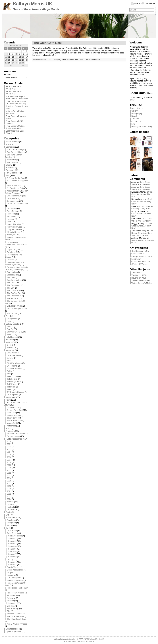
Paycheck (11, 252)
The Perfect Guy (14, 293)
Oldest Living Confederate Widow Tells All (16, 245)
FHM (9, 361)
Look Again (136, 259)
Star (9, 374)
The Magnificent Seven (17, 619)
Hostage (11, 219)
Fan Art (10, 329)
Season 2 (12, 541)
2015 (9, 481)
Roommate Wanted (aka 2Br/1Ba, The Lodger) (17, 268)
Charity (9, 165)
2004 (9, 452)
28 (16, 63)
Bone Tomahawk (14, 196)
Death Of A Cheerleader (17, 204)
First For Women (14, 363)
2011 (9, 470)
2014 (9, 478)
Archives (8, 74)
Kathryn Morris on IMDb (142, 256)
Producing (10, 431)
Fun (7, 316)
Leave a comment (92, 60)
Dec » (23, 66)
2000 (9, 441)
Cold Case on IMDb (140, 251)
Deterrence (12, 209)
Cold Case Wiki (138, 254)
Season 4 (12, 546)
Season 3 (12, 544)
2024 (9, 499)
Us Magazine (13, 395)
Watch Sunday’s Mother (142, 283)
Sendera (11, 606)
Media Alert (11, 397)
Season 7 (12, 554)
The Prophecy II (14, 296)
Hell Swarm (12, 216)
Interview (10, 340)
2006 (9, 457)
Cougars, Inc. (13, 201)
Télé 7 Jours (12, 376)
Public (10, 371)
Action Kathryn (12, 142)
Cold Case (12, 533)
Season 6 (12, 551)
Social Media (11, 517)
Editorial (9, 168)
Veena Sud (12, 423)
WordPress (79, 641)
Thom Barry (12, 418)
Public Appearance (14, 439)
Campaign (10, 147)
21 (16, 60)
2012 (9, 473)
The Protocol (13, 298)
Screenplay (12, 272)
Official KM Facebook (141, 262)
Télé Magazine (13, 382)
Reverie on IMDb (139, 278)
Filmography (137, 113)
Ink (8, 572)
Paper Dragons (14, 250)
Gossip (10, 345)
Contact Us (136, 121)
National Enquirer (15, 368)
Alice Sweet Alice (14, 186)
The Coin (11, 283)
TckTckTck (11, 160)
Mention (10, 347)
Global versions (15, 536)
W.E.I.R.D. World (14, 306)
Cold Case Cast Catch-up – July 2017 (142, 208)
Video (9, 334)
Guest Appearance (15, 570)
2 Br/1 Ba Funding (15, 150)
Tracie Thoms (13, 421)
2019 (9, 489)
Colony (10, 559)
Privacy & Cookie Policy (142, 127)
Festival (10, 507)
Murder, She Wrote (15, 580)
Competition (12, 319)
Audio (9, 327)
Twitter (10, 525)
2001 (9, 444)
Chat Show (12, 531)
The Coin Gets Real (47, 43)
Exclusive (10, 170)
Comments (150, 3)
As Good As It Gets (15, 188)
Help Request (12, 337)
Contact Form (143, 85)
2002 (9, 447)
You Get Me (12, 313)
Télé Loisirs (12, 379)
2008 (9, 462)
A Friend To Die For (15, 178)
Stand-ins (11, 277)
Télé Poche (12, 384)
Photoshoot (11, 426)
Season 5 (12, 549)
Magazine (10, 350)
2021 (9, 491)
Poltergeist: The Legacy (17, 588)
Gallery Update (12, 324)
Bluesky (135, 116)
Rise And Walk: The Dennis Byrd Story (15, 263)
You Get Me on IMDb (141, 280)
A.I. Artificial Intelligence (17, 181)
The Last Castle (14, 290)
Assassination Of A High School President (17, 192)
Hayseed (11, 214)
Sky (9, 611)
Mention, (71, 60)
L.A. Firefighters (14, 578)
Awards (10, 502)
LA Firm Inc (12, 366)
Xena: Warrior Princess (17, 624)
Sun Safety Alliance (15, 152)
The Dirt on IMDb (139, 275)
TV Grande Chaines (16, 392)
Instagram (11, 523)
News (8, 400)
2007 (9, 460)
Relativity (11, 598)
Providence (12, 595)
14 (16, 57)
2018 (9, 486)
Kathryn (9, 342)
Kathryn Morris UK (32, 4)
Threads (135, 119)
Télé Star (11, 387)
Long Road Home (15, 229)
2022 (9, 494)
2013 (9, 476)
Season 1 (12, 538)
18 (6, 60)
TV (7, 528)
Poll (7, 428)
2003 (9, 449)
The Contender (14, 285)
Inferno (10, 222)
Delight (10, 358)
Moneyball (11, 235)
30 (23, 63)
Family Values (13, 567)
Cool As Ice (12, 198)
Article (8, 144)
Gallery (135, 111)
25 (6, 63)
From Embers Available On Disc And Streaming (16, 102)
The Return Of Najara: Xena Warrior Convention (17, 98)
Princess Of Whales (16, 593)
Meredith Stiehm (14, 415)
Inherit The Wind (14, 224)
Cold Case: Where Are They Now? (141, 183)
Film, (64, 60)
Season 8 (12, 557)
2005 (9, 455)
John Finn (11, 413)
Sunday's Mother (14, 280)
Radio (8, 512)
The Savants (12, 162)
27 (13, 63)
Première (11, 510)
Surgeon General (14, 614)
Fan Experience (13, 173)
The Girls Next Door (16, 616)
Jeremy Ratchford (15, 410)
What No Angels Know (17, 309)
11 (6, 57)
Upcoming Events (13, 631)
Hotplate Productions (16, 434)
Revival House (13, 436)
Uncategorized (12, 629)
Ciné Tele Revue (14, 355)
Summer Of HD (14, 332)
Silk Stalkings (13, 608)
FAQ (133, 124)
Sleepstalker (12, 275)
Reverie (10, 601)
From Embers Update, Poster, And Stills (15, 127)
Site (7, 515)
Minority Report (14, 232)
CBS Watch (12, 353)
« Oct (9, 66)
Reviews (11, 260)
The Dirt (10, 288)
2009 (9, 465)
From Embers (13, 211)
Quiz (9, 321)
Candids (11, 504)
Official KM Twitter (139, 264)
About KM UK (137, 108)
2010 (9, 468)
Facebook (11, 520)
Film (8, 175)
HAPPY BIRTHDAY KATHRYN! (14, 88)
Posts (137, 3)
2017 (9, 483)
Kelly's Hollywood (15, 227)
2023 (9, 496)
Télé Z (10, 389)
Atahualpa (90, 641)
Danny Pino (12, 407)
